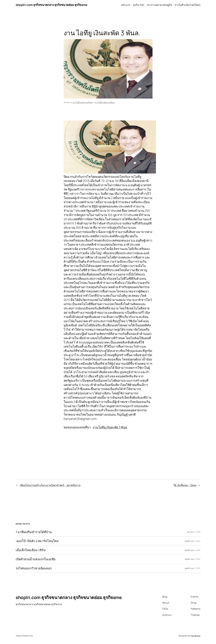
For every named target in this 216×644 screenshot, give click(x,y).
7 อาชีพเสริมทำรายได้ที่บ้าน (34, 532)
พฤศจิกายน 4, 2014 (193, 541)
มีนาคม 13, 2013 (194, 532)
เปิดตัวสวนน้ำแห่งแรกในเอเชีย (36, 559)
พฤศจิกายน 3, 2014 (193, 559)
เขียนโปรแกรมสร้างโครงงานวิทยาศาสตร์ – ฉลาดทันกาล (50, 485)
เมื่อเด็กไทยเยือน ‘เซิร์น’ (31, 550)
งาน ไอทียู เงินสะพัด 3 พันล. (110, 427)
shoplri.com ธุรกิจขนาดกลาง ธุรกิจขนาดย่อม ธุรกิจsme (51, 5)
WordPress (196, 636)
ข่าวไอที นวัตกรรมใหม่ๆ (83, 102)
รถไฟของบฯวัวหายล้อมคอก (34, 568)
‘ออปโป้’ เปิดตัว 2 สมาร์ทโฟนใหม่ (37, 541)
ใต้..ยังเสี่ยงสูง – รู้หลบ (185, 485)
